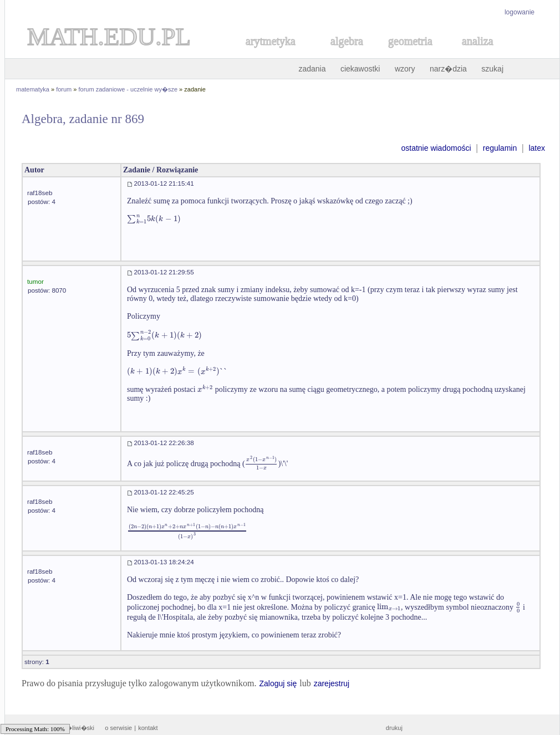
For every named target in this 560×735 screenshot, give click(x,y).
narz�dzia (448, 69)
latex (537, 148)
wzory (405, 69)
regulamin (500, 148)
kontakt (148, 728)
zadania (312, 69)
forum (64, 89)
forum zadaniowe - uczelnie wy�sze (128, 89)
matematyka (33, 89)
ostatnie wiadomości (436, 148)
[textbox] (154, 219)
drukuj (394, 728)
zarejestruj (332, 683)
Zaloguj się (278, 683)
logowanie (520, 12)
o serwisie (118, 728)
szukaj (492, 69)
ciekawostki (360, 69)
